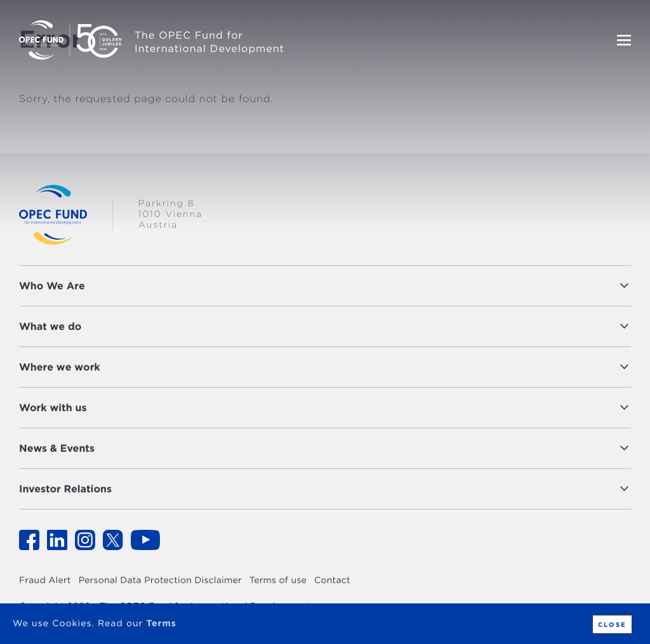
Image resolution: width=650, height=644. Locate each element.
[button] (361, 286)
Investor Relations (65, 489)
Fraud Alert (45, 581)
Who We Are (52, 286)
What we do (50, 326)
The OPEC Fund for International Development (209, 42)
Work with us (53, 408)
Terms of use (278, 581)
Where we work (60, 367)
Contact (332, 581)
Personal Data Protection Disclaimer (160, 581)
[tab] (325, 286)
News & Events (57, 448)
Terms (161, 624)
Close (611, 624)
